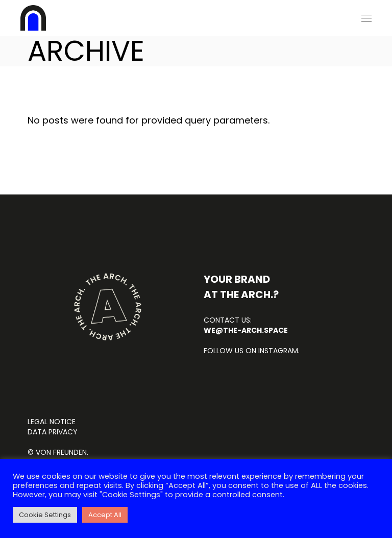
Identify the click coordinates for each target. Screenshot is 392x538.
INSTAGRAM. (278, 351)
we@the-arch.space (246, 330)
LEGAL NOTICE (52, 422)
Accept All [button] (105, 515)
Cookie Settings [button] (45, 515)
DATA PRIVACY (53, 432)
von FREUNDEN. (62, 452)
